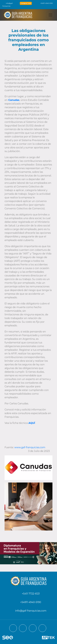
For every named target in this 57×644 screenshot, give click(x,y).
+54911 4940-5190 (45, 3)
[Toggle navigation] (50, 15)
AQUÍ (32, 423)
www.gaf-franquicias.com (30, 447)
